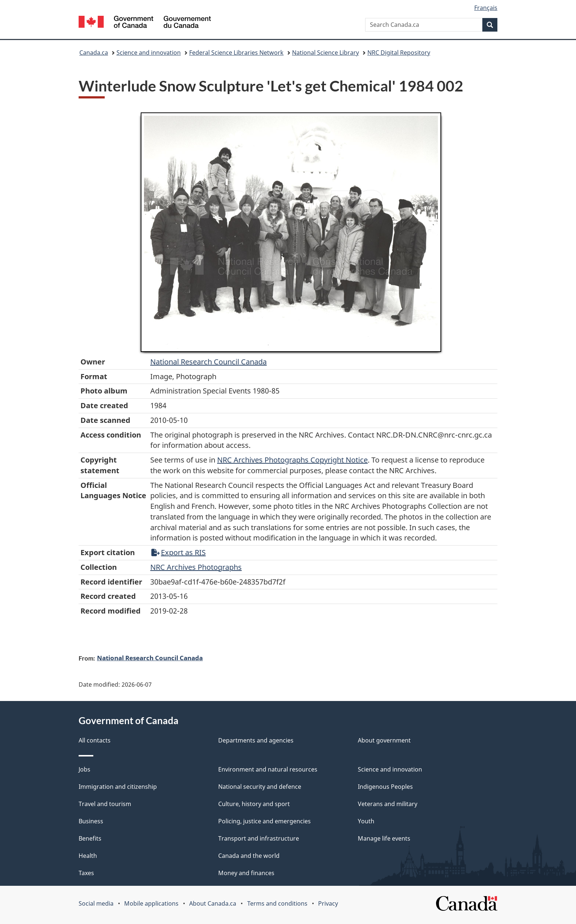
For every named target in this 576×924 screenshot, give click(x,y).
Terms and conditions (277, 903)
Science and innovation (149, 53)
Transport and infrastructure (259, 838)
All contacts (95, 740)
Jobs (84, 769)
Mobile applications (151, 903)
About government (384, 740)
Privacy (328, 903)
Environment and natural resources (268, 769)
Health (88, 856)
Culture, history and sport (254, 804)
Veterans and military (388, 804)
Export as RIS (179, 552)
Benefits (90, 838)
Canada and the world (249, 856)
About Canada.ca (213, 903)
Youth (366, 821)
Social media (96, 903)
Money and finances (246, 873)
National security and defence (260, 787)
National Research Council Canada (208, 362)
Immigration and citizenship (118, 787)
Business (91, 821)
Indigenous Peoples (385, 787)
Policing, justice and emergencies (264, 821)
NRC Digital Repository (399, 53)
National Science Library (325, 53)
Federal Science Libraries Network (236, 53)
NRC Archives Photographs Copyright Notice (292, 460)
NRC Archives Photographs (196, 567)
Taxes (86, 873)
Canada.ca (94, 53)
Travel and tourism (105, 804)
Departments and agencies (256, 740)
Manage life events (384, 838)
